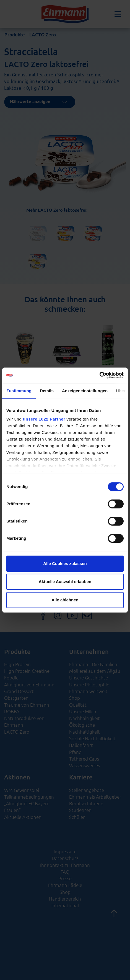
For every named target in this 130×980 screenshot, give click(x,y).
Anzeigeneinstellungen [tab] (85, 391)
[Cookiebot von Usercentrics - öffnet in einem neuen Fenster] (99, 375)
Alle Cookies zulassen (65, 563)
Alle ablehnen (65, 600)
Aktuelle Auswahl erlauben (65, 582)
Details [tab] (47, 391)
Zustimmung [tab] (19, 391)
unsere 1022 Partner (44, 419)
